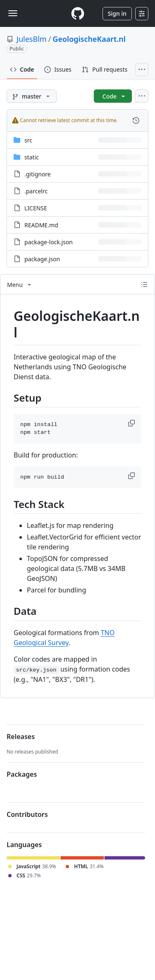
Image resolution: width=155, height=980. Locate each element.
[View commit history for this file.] (136, 120)
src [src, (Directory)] (28, 140)
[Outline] (144, 284)
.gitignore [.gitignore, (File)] (38, 174)
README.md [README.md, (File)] (41, 225)
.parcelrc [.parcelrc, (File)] (36, 191)
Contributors (27, 814)
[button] (132, 423)
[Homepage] (78, 13)
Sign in (117, 13)
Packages (22, 774)
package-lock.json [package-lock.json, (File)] (49, 242)
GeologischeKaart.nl (89, 39)
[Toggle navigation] (13, 13)
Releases (21, 737)
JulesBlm (32, 39)
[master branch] (32, 96)
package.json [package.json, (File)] (42, 259)
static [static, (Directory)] (32, 157)
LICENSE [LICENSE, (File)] (36, 208)
